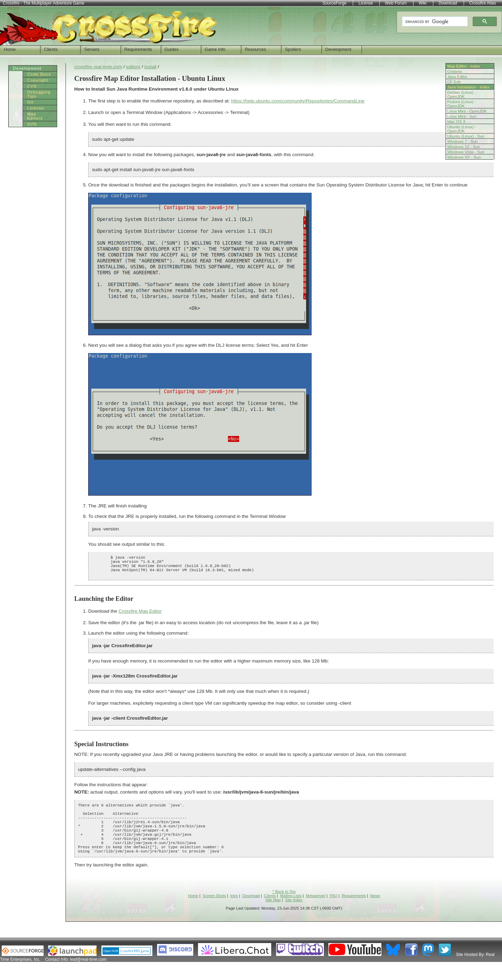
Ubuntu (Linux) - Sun (466, 136)
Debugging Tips (39, 94)
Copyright (38, 80)
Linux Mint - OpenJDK (467, 111)
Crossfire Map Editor (140, 616)
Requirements (138, 49)
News (375, 913)
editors (133, 67)
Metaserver (315, 913)
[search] (434, 22)
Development (338, 49)
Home (10, 49)
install (150, 67)
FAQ (334, 913)
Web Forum (396, 3)
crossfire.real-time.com (98, 67)
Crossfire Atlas (483, 3)
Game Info (215, 49)
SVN (32, 124)
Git (31, 102)
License (36, 108)
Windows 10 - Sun (464, 147)
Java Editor (457, 77)
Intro (234, 913)
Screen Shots (214, 913)
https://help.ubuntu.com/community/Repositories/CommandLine (298, 101)
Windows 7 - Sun (462, 141)
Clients (51, 49)
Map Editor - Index (464, 66)
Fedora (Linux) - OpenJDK (462, 104)
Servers (92, 49)
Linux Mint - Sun (462, 116)
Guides (172, 49)
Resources (255, 49)
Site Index (294, 918)
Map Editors (35, 116)
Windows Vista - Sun (466, 152)
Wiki (423, 3)
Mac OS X (457, 122)
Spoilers (293, 49)
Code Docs (39, 74)
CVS (32, 86)
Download (251, 913)
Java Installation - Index (468, 87)
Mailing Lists (291, 913)
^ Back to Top (284, 909)
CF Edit (454, 82)
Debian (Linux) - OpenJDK (462, 94)
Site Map (273, 918)
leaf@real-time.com (88, 977)
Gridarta (455, 71)
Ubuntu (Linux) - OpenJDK (462, 129)
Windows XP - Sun (464, 157)
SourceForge (334, 3)
